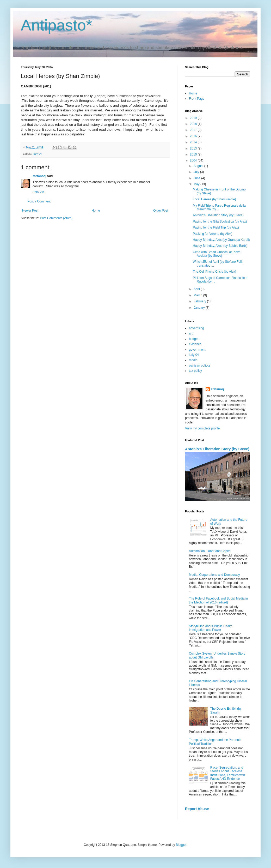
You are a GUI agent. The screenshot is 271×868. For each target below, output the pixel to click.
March (198, 295)
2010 (194, 154)
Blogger (181, 845)
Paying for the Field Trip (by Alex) (216, 228)
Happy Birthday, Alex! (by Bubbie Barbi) (220, 246)
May (197, 184)
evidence (195, 344)
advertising (196, 328)
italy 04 (37, 154)
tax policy (195, 371)
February (200, 301)
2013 (194, 148)
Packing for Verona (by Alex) (213, 234)
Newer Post (30, 211)
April (197, 289)
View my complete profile (202, 428)
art (191, 333)
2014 (194, 142)
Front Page (197, 99)
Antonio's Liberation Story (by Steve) (218, 215)
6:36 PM (38, 192)
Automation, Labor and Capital (210, 551)
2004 (194, 160)
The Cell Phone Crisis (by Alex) (214, 272)
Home (96, 211)
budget (194, 339)
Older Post (161, 211)
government (197, 350)
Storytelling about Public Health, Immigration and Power (211, 628)
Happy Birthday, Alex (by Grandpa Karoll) (221, 240)
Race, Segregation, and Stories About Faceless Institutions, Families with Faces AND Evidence (228, 773)
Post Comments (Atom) (56, 218)
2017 (194, 130)
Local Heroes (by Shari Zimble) (214, 199)
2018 (194, 124)
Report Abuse (197, 809)
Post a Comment (39, 201)
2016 (194, 136)
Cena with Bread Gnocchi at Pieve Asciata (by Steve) (217, 254)
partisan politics (200, 366)
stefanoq (39, 176)
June (197, 178)
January (200, 308)
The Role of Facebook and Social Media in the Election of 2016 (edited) (218, 600)
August (199, 166)
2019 (194, 118)
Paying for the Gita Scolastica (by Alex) (220, 222)
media (193, 360)
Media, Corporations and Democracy (214, 575)
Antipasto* (57, 25)
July (197, 172)
